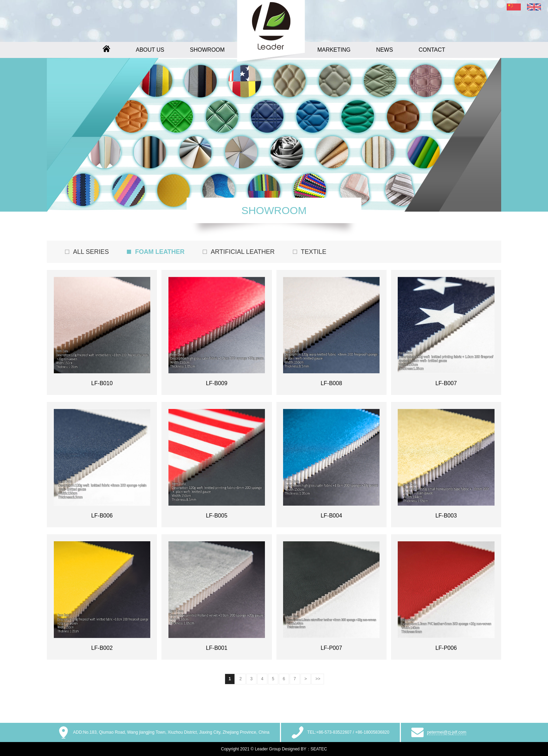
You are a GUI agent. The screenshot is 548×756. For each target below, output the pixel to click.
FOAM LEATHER (160, 252)
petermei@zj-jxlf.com (447, 732)
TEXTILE (314, 252)
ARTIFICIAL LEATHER (243, 252)
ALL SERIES (91, 252)
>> (318, 679)
